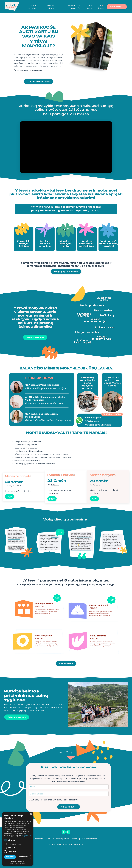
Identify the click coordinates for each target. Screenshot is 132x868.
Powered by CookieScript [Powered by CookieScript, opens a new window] (18, 864)
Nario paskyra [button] (117, 7)
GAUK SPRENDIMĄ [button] (35, 346)
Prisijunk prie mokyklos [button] (39, 86)
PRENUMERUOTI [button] (69, 825)
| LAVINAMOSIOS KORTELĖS (72, 7)
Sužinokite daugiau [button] (17, 733)
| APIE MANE (90, 7)
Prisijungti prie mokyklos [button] (66, 280)
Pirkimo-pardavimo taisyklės (85, 858)
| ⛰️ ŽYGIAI (101, 7)
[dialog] (18, 839)
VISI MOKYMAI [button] (66, 680)
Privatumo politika (61, 858)
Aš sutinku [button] (10, 857)
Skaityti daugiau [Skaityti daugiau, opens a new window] (26, 836)
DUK (48, 858)
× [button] (31, 814)
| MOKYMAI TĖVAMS (50, 7)
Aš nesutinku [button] (24, 857)
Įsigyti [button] (10, 511)
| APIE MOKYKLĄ (32, 7)
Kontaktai (39, 858)
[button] (18, 861)
